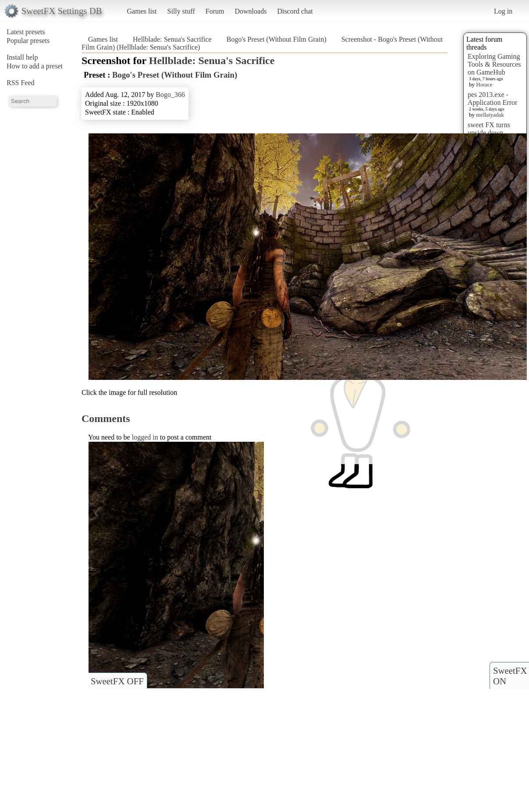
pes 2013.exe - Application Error (492, 98)
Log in (503, 11)
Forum (215, 11)
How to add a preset (35, 66)
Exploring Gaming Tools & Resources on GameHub (494, 64)
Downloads (250, 11)
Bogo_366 (170, 95)
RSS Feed (21, 83)
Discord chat (295, 11)
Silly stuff (181, 11)
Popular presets (28, 41)
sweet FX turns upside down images (489, 133)
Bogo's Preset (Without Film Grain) (277, 39)
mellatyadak (490, 115)
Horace (484, 84)
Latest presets (26, 32)
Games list (142, 11)
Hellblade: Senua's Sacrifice (172, 39)
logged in (145, 437)
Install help (22, 57)
